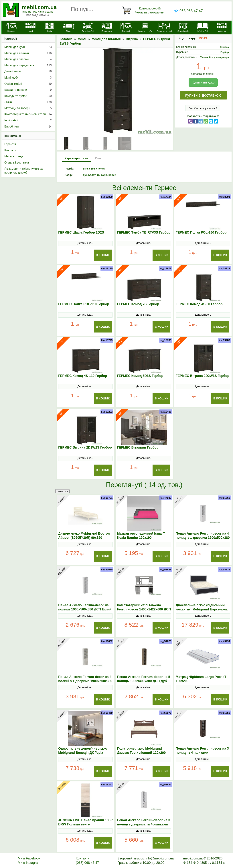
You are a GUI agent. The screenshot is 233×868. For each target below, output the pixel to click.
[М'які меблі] (203, 28)
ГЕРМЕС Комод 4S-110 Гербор (83, 376)
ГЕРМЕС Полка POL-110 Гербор (84, 304)
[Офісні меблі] (183, 28)
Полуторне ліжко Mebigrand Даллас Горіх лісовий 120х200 (141, 751)
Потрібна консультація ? (203, 108)
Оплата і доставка (17, 163)
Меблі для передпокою (28, 65)
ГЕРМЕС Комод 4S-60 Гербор (199, 304)
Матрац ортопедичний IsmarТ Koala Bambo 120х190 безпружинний (141, 538)
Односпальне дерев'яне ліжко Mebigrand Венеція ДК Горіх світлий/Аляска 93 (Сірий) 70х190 (85, 753)
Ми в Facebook (29, 858)
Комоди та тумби (28, 96)
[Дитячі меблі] (88, 28)
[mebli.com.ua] (11, 28)
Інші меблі (28, 120)
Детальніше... (85, 243)
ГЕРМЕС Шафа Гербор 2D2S (81, 232)
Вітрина (132, 39)
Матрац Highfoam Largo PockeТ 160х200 (201, 679)
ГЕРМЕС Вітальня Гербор (138, 447)
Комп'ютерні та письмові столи (28, 114)
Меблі (82, 39)
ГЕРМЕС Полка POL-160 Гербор (201, 232)
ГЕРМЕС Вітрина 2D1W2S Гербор (85, 447)
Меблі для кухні (28, 47)
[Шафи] (49, 28)
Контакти (10, 150)
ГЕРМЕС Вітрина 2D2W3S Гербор (202, 376)
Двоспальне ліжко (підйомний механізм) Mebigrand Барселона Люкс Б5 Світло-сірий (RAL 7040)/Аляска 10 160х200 (203, 611)
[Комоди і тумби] (145, 28)
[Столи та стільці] (164, 28)
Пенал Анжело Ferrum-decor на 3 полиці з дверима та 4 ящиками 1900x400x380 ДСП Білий (144, 824)
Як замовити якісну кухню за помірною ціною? (23, 171)
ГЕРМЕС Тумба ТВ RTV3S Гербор (144, 232)
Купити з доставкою (203, 95)
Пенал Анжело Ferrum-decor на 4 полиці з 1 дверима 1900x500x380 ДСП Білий (203, 538)
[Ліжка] (69, 28)
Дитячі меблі (28, 71)
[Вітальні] (126, 28)
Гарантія (10, 144)
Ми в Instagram (29, 863)
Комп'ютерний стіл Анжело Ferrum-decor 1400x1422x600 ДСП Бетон (144, 609)
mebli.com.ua (39, 7)
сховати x (62, 491)
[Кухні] (30, 28)
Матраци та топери (28, 108)
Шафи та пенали (28, 90)
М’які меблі (28, 78)
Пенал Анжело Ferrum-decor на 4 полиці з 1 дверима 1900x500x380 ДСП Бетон (85, 681)
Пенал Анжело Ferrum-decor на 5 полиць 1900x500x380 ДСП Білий (85, 607)
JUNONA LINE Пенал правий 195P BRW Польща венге (85, 822)
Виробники (28, 127)
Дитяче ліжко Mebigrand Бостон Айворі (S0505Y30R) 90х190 (84, 536)
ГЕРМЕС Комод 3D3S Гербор (140, 376)
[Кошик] (144, 11)
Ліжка (28, 102)
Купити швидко (203, 82)
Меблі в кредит (14, 156)
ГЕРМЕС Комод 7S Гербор (138, 304)
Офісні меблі (28, 84)
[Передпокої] (107, 28)
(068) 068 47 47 (87, 863)
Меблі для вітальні (106, 39)
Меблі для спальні (28, 59)
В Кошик (103, 255)
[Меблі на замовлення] (222, 30)
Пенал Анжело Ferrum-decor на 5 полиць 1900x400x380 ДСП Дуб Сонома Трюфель (144, 681)
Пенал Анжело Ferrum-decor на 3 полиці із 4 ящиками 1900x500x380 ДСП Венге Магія (202, 753)
